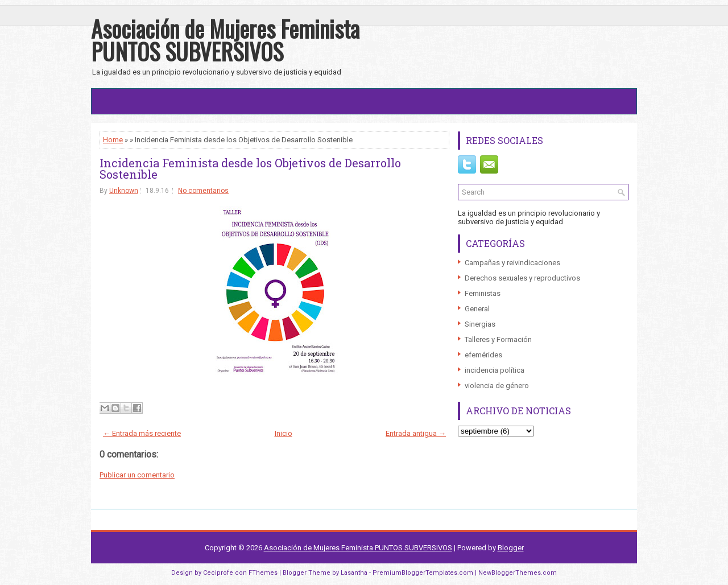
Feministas (483, 293)
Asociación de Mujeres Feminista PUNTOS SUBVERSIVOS (225, 40)
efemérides (483, 355)
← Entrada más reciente (142, 433)
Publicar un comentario (137, 475)
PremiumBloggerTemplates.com (423, 573)
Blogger (511, 548)
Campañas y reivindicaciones (512, 263)
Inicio (284, 433)
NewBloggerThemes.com (518, 573)
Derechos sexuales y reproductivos (522, 278)
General (477, 309)
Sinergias (480, 324)
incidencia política (495, 370)
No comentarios (203, 191)
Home (113, 140)
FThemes (263, 573)
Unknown (124, 191)
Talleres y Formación (498, 339)
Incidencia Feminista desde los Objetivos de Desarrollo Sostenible (250, 168)
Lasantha (354, 573)
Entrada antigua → (416, 433)
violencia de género (497, 386)
